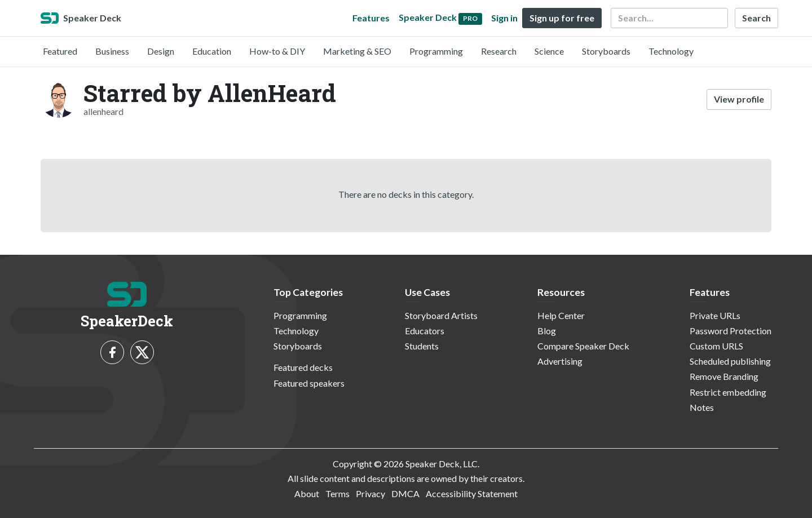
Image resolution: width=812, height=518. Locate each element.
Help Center (561, 315)
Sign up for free (562, 18)
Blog (547, 331)
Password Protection (731, 331)
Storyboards (606, 51)
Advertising (560, 361)
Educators (425, 331)
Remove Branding (724, 376)
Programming (436, 51)
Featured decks (303, 367)
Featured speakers (309, 383)
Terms (337, 493)
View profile (739, 99)
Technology (671, 51)
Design (161, 51)
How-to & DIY (277, 51)
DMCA (405, 493)
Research (499, 51)
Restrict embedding (728, 392)
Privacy (370, 493)
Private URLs (715, 315)
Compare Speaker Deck (583, 346)
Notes (702, 407)
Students (422, 346)
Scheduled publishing (730, 361)
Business (112, 51)
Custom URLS (716, 346)
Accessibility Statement (472, 493)
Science (549, 51)
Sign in (504, 18)
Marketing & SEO (357, 51)
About (307, 493)
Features (371, 18)
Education (212, 51)
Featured (60, 51)
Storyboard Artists (441, 315)
